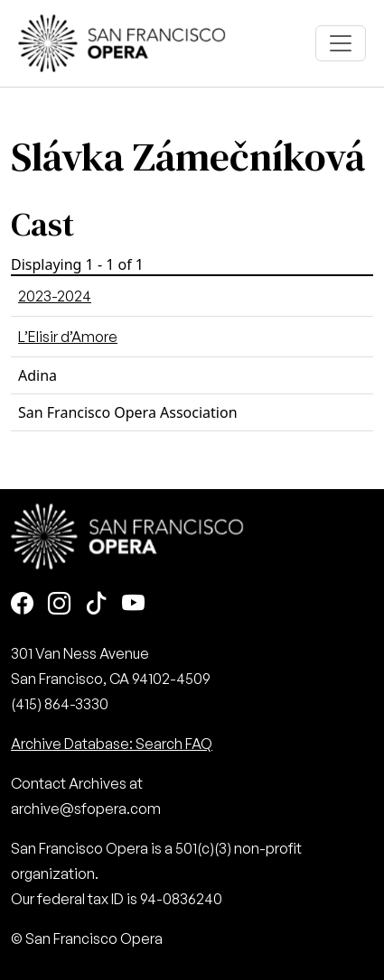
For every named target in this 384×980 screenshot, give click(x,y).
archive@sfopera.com (86, 809)
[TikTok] (96, 605)
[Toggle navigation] (341, 43)
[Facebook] (22, 605)
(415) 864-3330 (60, 704)
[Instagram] (59, 605)
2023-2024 (55, 296)
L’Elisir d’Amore (68, 337)
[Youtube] (133, 605)
